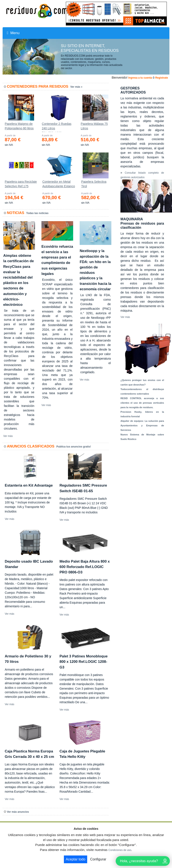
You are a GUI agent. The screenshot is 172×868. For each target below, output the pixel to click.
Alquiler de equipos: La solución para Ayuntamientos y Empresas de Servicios (142, 425)
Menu (13, 33)
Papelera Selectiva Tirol (94, 184)
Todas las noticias (37, 213)
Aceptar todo (76, 859)
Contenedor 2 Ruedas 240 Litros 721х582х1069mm (57, 127)
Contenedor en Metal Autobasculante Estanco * (59, 185)
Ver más (8, 436)
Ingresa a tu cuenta (140, 78)
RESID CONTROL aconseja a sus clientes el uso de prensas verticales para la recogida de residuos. (142, 403)
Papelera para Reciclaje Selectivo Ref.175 (21, 184)
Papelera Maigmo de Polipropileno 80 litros (19, 126)
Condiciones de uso (120, 850)
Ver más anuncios (18, 812)
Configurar (98, 859)
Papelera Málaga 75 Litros (94, 126)
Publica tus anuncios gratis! (74, 447)
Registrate (162, 78)
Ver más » (76, 87)
